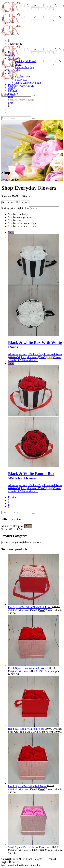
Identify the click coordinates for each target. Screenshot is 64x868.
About (11, 88)
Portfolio (13, 94)
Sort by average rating (20, 217)
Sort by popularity (18, 214)
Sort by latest (15, 220)
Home (11, 85)
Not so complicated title (28, 83)
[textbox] (32, 542)
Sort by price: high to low (22, 226)
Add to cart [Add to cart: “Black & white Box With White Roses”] (32, 360)
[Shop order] (16, 202)
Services (13, 91)
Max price (18, 526)
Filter (28, 526)
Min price (7, 526)
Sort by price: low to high (22, 223)
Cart (10, 103)
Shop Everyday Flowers (21, 86)
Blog (11, 97)
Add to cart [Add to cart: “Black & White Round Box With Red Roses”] (32, 491)
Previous (13, 497)
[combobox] (32, 542)
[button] (32, 214)
